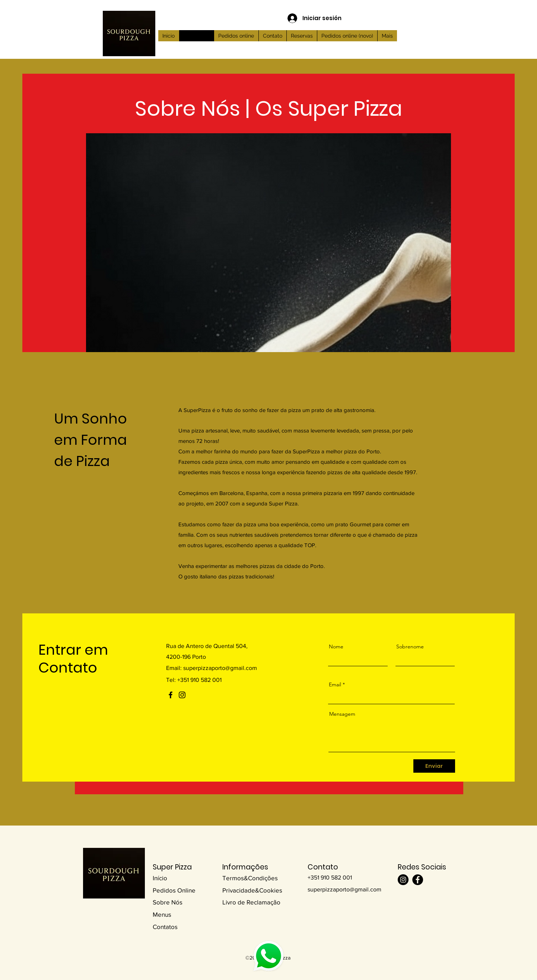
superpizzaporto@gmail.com (220, 668)
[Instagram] (182, 695)
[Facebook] (171, 695)
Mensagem (342, 714)
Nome (336, 647)
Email (335, 684)
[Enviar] (434, 766)
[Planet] (269, 956)
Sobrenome (410, 647)
